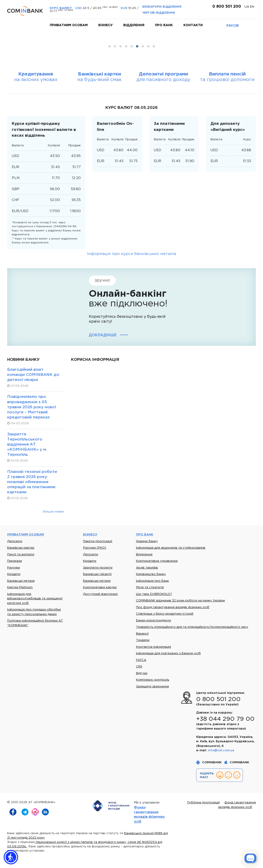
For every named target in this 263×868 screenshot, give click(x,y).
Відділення (134, 25)
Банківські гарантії (97, 574)
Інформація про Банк (152, 581)
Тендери (143, 640)
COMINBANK (209, 763)
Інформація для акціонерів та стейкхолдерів (171, 548)
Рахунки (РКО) (95, 548)
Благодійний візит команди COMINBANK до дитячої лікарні (33, 375)
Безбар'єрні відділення (162, 7)
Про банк (164, 25)
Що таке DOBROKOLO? (154, 594)
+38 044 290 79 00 (225, 719)
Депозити (15, 541)
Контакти (193, 25)
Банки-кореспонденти (153, 621)
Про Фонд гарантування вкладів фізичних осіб (173, 607)
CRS (139, 667)
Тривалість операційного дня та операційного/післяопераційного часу (192, 627)
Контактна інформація (153, 647)
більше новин (53, 512)
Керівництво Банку (151, 574)
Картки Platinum (20, 587)
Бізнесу (105, 25)
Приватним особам (69, 25)
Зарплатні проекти (98, 568)
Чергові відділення (159, 13)
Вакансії (142, 634)
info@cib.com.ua (221, 750)
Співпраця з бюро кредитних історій (165, 614)
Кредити (14, 574)
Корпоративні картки (100, 587)
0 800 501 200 (226, 7)
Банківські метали (21, 581)
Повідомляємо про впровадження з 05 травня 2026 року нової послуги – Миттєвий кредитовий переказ (32, 407)
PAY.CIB (233, 26)
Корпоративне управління (157, 561)
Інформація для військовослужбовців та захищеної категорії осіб (35, 599)
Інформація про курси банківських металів (131, 254)
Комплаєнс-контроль (153, 680)
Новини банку (147, 541)
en (252, 7)
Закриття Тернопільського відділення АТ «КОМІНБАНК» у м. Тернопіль (27, 445)
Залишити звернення (152, 687)
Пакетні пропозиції (98, 541)
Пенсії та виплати (21, 555)
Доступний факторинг (101, 594)
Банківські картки (21, 548)
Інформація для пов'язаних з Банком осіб (168, 653)
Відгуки (142, 673)
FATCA (141, 660)
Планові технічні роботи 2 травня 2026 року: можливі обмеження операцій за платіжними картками (32, 482)
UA (247, 7)
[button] (11, 857)
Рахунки (14, 568)
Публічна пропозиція (203, 803)
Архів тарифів (147, 568)
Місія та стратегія (150, 587)
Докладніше (103, 335)
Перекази (15, 561)
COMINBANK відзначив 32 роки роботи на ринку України (180, 601)
